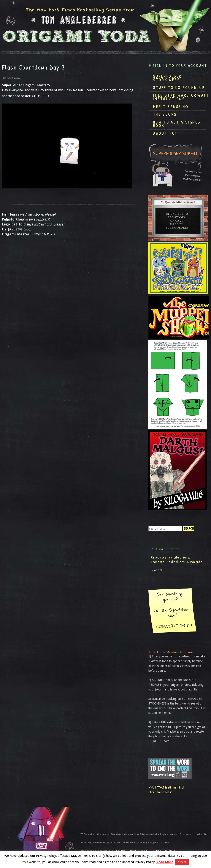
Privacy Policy (139, 851)
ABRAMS (121, 851)
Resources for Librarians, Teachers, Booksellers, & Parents (177, 560)
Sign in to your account (180, 66)
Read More (165, 862)
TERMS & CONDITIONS (164, 851)
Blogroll (158, 570)
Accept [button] (182, 862)
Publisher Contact (165, 549)
